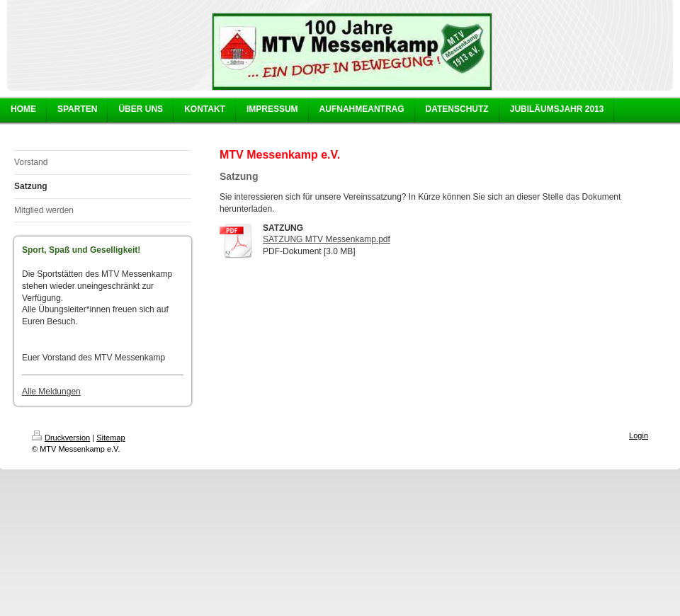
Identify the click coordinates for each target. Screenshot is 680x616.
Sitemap (110, 438)
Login (639, 435)
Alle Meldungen (51, 392)
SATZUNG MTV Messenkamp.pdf (327, 239)
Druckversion (61, 438)
